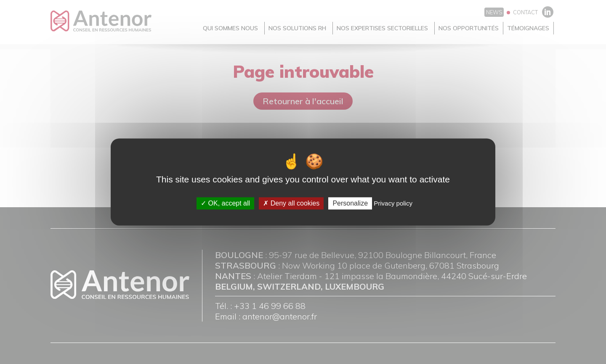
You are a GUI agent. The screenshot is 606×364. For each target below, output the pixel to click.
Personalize (350, 203)
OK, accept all (225, 203)
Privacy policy (393, 203)
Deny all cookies (291, 203)
